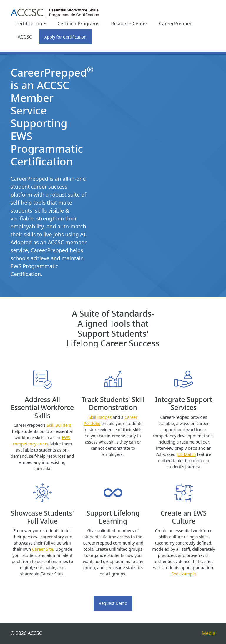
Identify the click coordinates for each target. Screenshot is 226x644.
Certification (29, 24)
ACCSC (25, 37)
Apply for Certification (65, 37)
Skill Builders (59, 425)
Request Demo (113, 603)
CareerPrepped (176, 24)
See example (183, 574)
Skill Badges (100, 417)
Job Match (186, 454)
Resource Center (129, 24)
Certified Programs (79, 24)
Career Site (43, 549)
